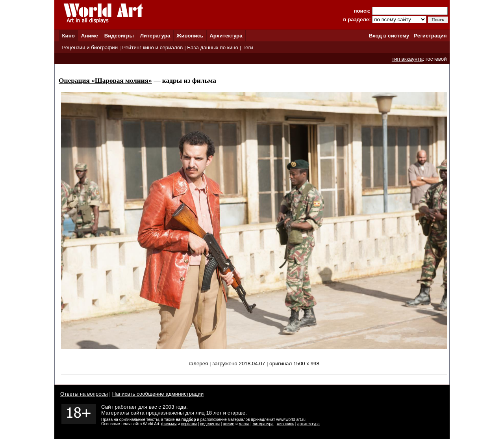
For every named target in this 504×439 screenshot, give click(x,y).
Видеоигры (119, 36)
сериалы (189, 424)
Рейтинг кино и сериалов (152, 47)
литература (263, 424)
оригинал (281, 364)
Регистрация (430, 36)
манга (244, 424)
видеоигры (210, 424)
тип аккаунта (407, 59)
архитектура (309, 424)
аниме (229, 424)
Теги (248, 47)
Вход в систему (389, 36)
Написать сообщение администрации (158, 394)
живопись (285, 424)
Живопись (190, 36)
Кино (68, 36)
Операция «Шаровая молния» (105, 81)
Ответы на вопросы (84, 394)
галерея (198, 364)
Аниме (90, 36)
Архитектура (226, 36)
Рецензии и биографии (90, 47)
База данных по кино (212, 47)
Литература (155, 36)
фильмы (169, 424)
